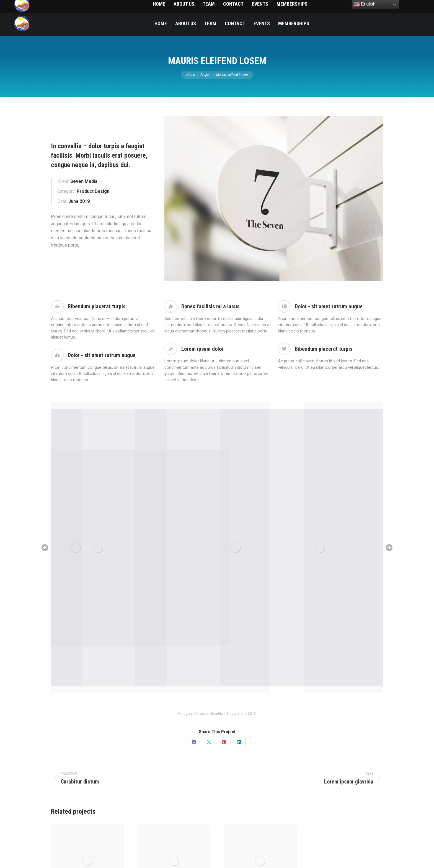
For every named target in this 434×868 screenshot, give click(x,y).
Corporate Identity (209, 714)
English (364, 4)
